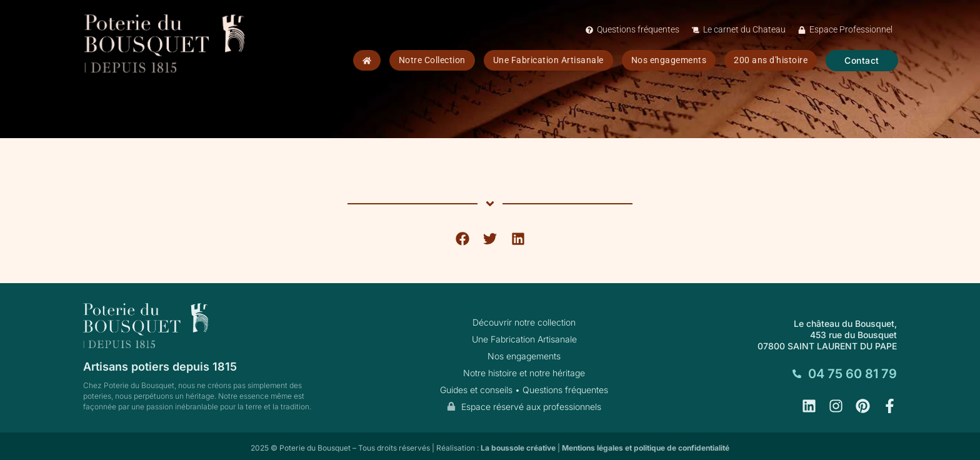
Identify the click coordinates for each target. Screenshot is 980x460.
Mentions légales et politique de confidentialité (646, 448)
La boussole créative (518, 448)
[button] (462, 239)
